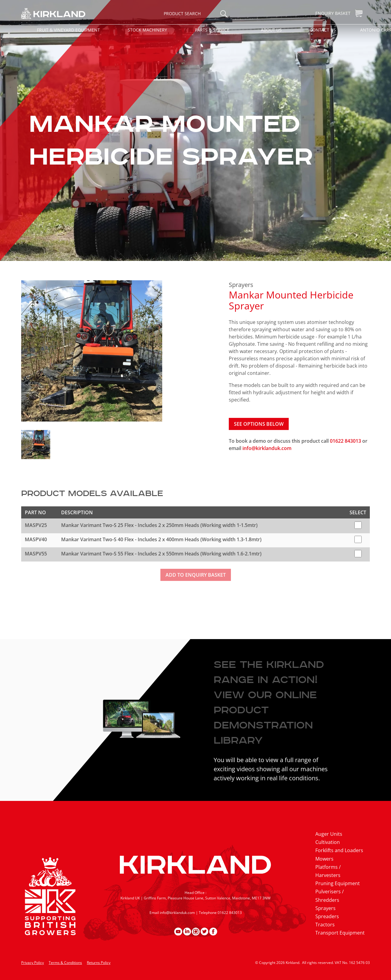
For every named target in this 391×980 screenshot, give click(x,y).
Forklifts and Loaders (339, 850)
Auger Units (329, 834)
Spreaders (327, 916)
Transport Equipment (340, 933)
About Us (271, 30)
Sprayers (241, 285)
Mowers (324, 859)
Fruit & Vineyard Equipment (68, 30)
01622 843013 (346, 441)
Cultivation (328, 842)
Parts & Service (212, 30)
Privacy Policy (33, 963)
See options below (259, 424)
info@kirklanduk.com (267, 448)
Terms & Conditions (65, 963)
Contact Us (323, 30)
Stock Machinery (147, 30)
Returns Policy (99, 963)
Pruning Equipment (338, 883)
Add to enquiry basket (196, 575)
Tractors (325, 925)
